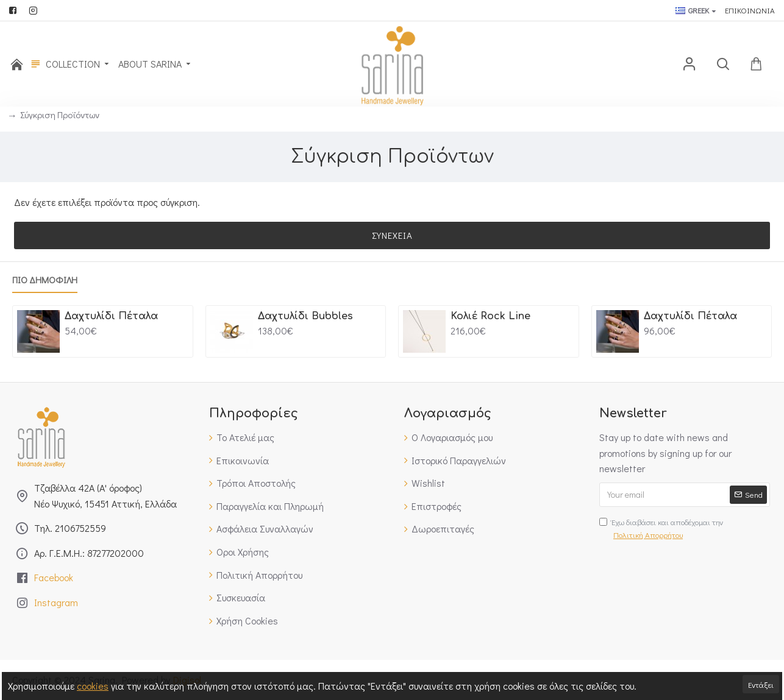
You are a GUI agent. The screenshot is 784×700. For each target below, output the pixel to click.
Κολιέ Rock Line (490, 316)
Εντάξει (761, 684)
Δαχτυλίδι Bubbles (305, 316)
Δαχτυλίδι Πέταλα (111, 316)
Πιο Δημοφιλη (45, 280)
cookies (93, 686)
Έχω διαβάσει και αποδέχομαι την (661, 529)
